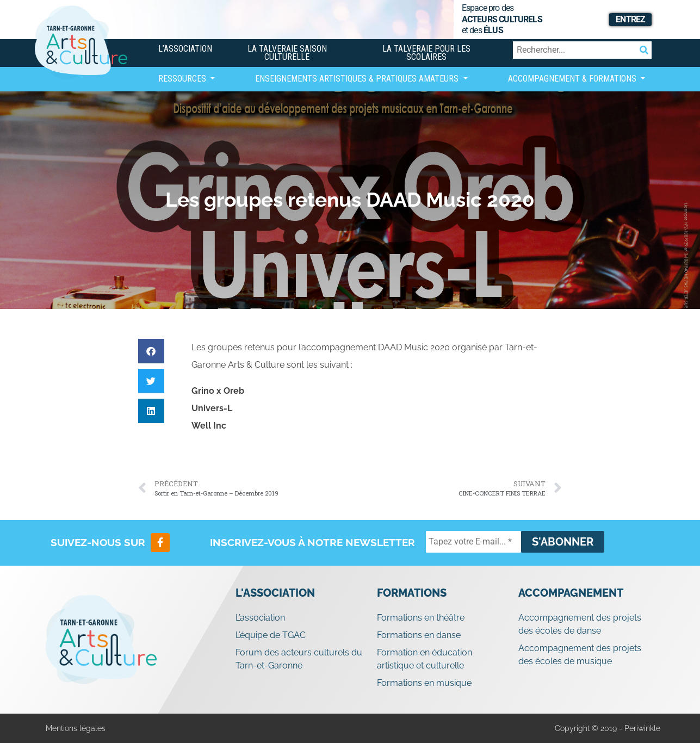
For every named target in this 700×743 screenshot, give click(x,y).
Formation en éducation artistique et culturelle (425, 659)
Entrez (630, 19)
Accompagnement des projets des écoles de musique (580, 655)
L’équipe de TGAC (271, 635)
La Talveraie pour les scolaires (426, 53)
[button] (151, 351)
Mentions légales (76, 728)
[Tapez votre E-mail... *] (473, 542)
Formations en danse (419, 635)
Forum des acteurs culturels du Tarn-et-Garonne (299, 659)
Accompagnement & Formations (573, 79)
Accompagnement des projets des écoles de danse (580, 624)
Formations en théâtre (421, 618)
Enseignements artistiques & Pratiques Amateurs (358, 79)
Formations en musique (424, 683)
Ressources (183, 79)
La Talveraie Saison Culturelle (287, 53)
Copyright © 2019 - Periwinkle (608, 728)
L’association (185, 49)
